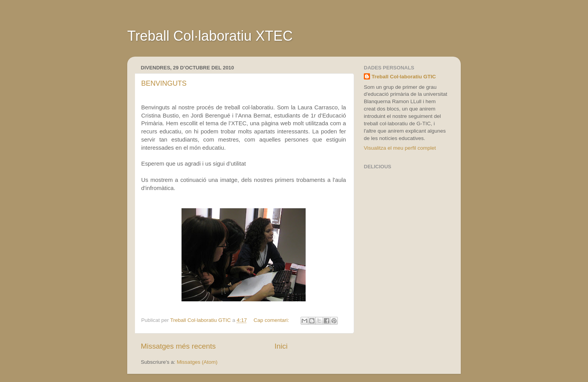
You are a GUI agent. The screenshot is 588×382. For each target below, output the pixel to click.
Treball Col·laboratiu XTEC (210, 36)
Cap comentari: (272, 320)
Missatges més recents (178, 346)
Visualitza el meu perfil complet (400, 148)
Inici (281, 346)
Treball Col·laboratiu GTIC (404, 77)
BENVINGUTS (164, 83)
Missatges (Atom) (197, 362)
